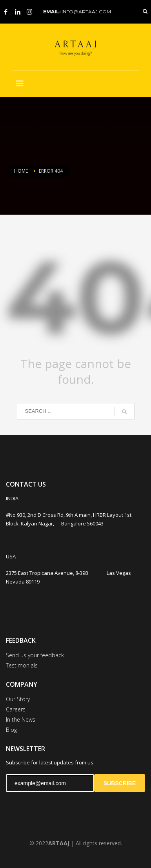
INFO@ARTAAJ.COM (86, 12)
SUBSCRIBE (120, 783)
